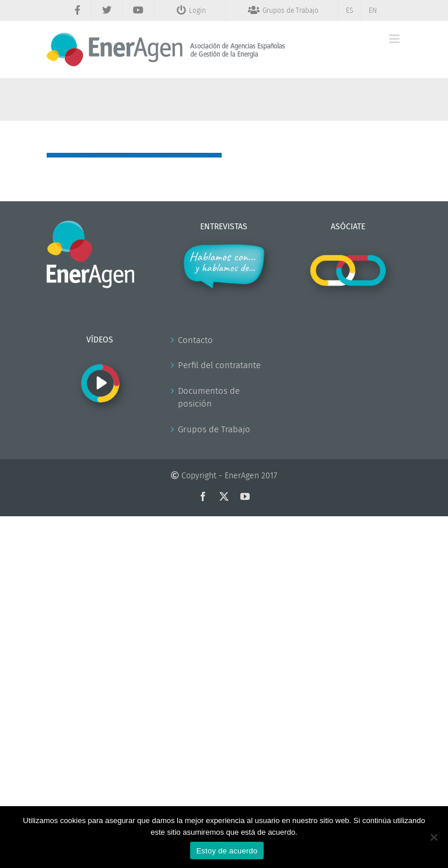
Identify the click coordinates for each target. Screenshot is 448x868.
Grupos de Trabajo (214, 429)
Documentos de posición (209, 398)
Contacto (195, 340)
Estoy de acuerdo (227, 851)
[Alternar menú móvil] (395, 39)
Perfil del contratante (219, 365)
